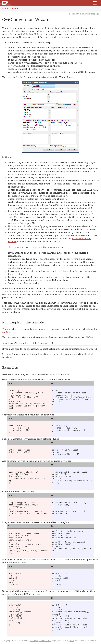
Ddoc (72, 641)
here (9, 354)
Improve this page (90, 14)
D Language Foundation (40, 641)
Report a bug (75, 14)
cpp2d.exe (7, 332)
